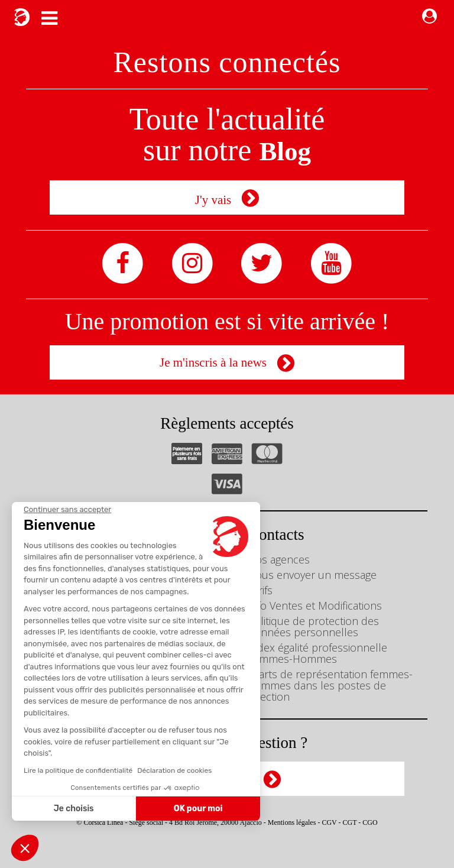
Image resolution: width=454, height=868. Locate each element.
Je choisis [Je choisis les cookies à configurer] (74, 809)
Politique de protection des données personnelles (313, 626)
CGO (370, 822)
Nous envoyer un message (312, 575)
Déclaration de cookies (174, 770)
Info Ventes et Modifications (315, 605)
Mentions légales (292, 822)
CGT (350, 822)
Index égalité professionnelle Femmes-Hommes (317, 653)
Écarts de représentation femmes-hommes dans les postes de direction (330, 685)
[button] (25, 848)
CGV (329, 822)
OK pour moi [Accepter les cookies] (198, 809)
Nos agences (279, 559)
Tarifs (260, 590)
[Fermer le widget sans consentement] (67, 510)
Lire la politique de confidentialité (78, 770)
